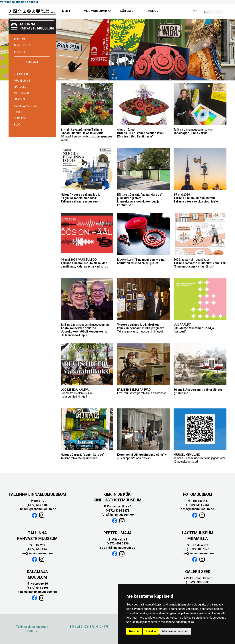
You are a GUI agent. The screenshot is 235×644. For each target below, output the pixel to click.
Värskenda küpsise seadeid (19, 2)
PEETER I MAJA (118, 533)
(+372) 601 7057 (198, 549)
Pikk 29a (32, 62)
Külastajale (23, 74)
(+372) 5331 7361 (198, 505)
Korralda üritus (25, 106)
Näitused (20, 87)
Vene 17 (37, 501)
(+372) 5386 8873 (117, 511)
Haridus (19, 99)
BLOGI (18, 125)
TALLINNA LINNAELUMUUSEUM (37, 494)
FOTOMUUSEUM (198, 494)
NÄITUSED (127, 11)
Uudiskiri (20, 118)
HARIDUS (152, 11)
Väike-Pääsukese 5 (198, 578)
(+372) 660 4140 (37, 549)
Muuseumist (22, 81)
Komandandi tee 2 (117, 506)
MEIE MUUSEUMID (95, 11)
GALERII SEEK (198, 572)
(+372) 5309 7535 (198, 582)
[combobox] (213, 12)
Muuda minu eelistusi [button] (175, 631)
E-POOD (19, 112)
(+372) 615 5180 (37, 505)
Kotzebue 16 (37, 584)
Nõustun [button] (134, 631)
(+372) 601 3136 (118, 543)
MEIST (66, 11)
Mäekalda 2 (118, 539)
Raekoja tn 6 (198, 501)
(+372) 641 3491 (37, 588)
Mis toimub (21, 93)
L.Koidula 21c (198, 545)
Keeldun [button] (151, 631)
